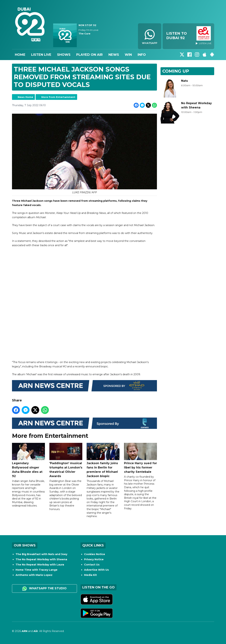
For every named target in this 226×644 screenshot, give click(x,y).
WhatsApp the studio (44, 589)
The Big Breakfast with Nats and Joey (41, 554)
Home (20, 55)
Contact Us (92, 565)
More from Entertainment (58, 97)
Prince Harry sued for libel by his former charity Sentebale (140, 458)
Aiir (36, 631)
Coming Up (176, 71)
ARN (25, 631)
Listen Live (41, 55)
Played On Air (89, 55)
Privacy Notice (94, 559)
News (114, 55)
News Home (25, 97)
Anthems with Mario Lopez (34, 575)
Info (142, 55)
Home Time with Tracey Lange (37, 570)
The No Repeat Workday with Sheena (41, 559)
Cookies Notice (95, 554)
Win (128, 55)
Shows (64, 55)
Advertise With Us (96, 570)
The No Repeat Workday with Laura (40, 565)
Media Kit (90, 575)
